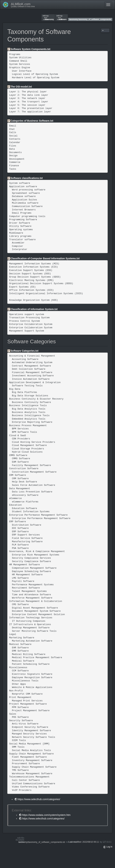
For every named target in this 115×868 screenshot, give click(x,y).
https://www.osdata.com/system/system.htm (46, 815)
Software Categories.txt (24, 351)
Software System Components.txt (30, 49)
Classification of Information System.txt (34, 309)
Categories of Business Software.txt (32, 121)
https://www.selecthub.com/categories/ (39, 799)
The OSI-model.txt (21, 87)
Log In (108, 847)
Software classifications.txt (27, 178)
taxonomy (48, 18)
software (62, 18)
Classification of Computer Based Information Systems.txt (45, 258)
